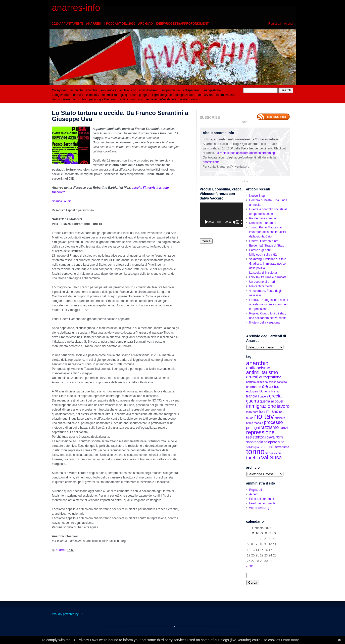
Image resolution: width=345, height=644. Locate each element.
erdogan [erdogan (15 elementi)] (252, 391)
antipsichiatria (170, 90)
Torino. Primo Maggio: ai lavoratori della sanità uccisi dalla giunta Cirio (268, 232)
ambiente (77, 90)
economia (93, 95)
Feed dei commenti (262, 503)
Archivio (146, 24)
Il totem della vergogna (264, 323)
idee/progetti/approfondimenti (183, 24)
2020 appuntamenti (68, 24)
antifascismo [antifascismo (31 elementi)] (258, 368)
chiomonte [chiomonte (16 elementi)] (254, 387)
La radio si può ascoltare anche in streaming (245, 153)
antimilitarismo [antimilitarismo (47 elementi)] (262, 372)
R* (81, 614)
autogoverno (60, 95)
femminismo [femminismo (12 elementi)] (272, 391)
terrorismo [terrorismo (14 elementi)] (282, 447)
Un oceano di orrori (262, 282)
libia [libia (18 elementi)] (262, 412)
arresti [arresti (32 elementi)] (252, 377)
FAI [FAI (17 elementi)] (261, 391)
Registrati (275, 24)
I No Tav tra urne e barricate (268, 277)
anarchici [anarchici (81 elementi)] (258, 363)
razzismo (137, 99)
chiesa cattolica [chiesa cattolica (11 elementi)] (278, 382)
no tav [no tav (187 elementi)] (264, 416)
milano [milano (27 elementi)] (272, 411)
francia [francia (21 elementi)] (252, 396)
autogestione (212, 90)
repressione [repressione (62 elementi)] (260, 432)
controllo (77, 95)
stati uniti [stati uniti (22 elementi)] (267, 447)
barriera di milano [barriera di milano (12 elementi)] (257, 382)
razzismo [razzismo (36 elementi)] (270, 427)
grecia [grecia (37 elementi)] (275, 396)
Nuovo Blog (257, 196)
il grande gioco (162, 95)
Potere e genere (260, 250)
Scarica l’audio (62, 201)
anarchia (91, 90)
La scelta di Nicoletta (263, 273)
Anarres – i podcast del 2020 (111, 24)
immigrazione (184, 95)
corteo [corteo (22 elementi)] (274, 387)
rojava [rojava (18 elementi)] (270, 437)
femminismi (110, 95)
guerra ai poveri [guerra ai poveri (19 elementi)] (272, 401)
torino (194, 99)
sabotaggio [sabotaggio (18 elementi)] (255, 442)
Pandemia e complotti (264, 218)
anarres (61, 550)
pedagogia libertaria (102, 99)
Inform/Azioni (205, 95)
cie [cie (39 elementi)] (265, 386)
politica (123, 99)
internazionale (226, 95)
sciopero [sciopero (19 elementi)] (270, 442)
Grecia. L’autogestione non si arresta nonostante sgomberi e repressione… (269, 304)
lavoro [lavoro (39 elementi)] (283, 406)
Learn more (290, 640)
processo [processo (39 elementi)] (273, 422)
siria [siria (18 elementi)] (281, 442)
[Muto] (235, 222)
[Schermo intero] (240, 222)
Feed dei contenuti (262, 499)
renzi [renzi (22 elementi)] (284, 428)
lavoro (56, 99)
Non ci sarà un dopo (263, 223)
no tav (82, 99)
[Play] (206, 222)
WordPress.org (259, 508)
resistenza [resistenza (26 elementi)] (255, 437)
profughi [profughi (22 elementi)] (253, 428)
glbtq (124, 95)
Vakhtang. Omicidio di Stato (268, 259)
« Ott (250, 566)
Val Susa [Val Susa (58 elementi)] (271, 457)
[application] (221, 215)
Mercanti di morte (261, 286)
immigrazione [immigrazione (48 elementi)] (261, 406)
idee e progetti (139, 95)
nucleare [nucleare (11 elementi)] (280, 418)
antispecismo (191, 90)
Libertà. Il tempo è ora (264, 241)
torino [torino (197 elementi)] (255, 451)
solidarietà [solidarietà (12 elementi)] (253, 447)
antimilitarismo (149, 90)
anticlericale (108, 90)
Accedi (288, 24)
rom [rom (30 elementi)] (279, 437)
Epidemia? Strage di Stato (267, 246)
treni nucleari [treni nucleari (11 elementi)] (273, 453)
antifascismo (128, 90)
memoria (69, 99)
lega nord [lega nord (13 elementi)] (252, 412)
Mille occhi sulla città (263, 255)
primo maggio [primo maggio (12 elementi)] (255, 423)
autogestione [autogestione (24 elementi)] (270, 377)
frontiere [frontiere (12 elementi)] (263, 396)
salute (183, 99)
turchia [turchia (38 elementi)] (253, 458)
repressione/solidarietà (161, 99)
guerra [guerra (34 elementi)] (253, 401)
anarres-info (76, 8)
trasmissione (211, 162)
